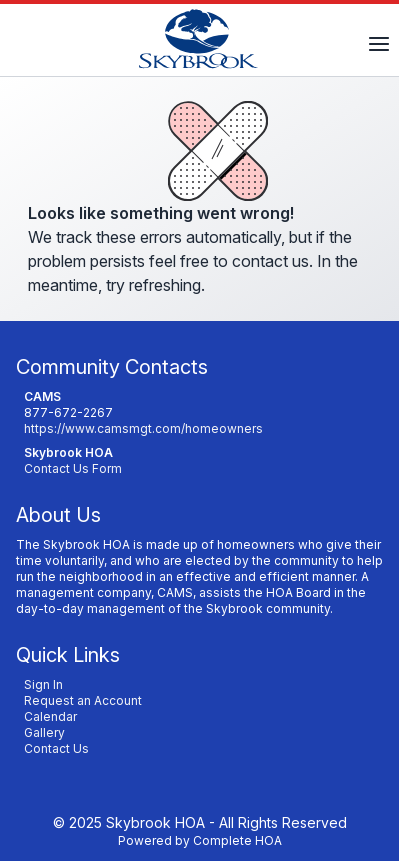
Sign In (43, 684)
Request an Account (83, 700)
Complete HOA (237, 840)
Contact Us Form (73, 468)
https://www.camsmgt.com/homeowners (143, 428)
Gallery (44, 732)
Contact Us (56, 748)
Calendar (50, 716)
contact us (270, 261)
